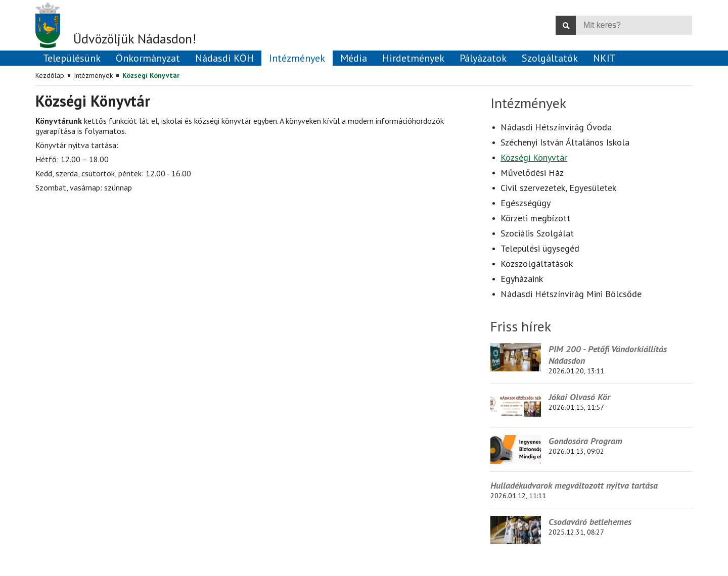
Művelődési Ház (532, 173)
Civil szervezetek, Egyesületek (558, 188)
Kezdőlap (50, 75)
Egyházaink (522, 279)
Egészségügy (526, 203)
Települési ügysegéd (540, 248)
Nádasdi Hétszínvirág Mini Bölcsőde (571, 294)
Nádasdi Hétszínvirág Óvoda (556, 127)
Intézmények (93, 75)
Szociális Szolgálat (537, 233)
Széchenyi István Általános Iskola (565, 142)
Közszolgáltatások (537, 263)
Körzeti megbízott (535, 218)
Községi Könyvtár (151, 75)
